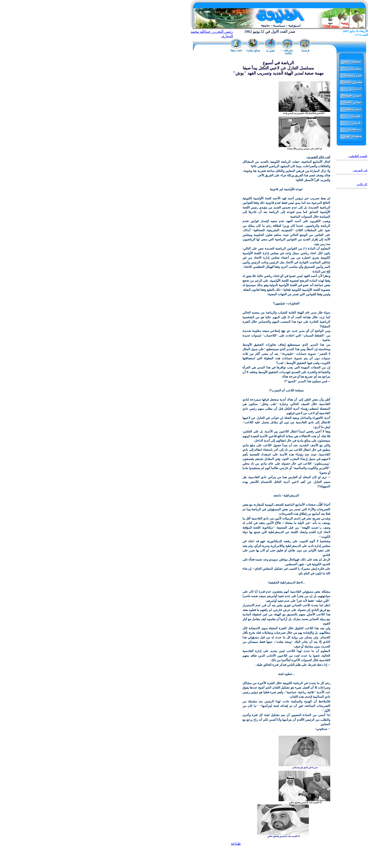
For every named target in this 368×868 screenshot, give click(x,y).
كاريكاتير (362, 184)
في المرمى (360, 170)
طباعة (236, 843)
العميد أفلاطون (358, 156)
